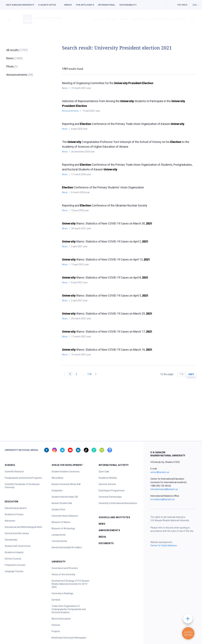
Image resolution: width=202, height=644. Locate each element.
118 (89, 374)
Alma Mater (58, 478)
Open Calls (104, 472)
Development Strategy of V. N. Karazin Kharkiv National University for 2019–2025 (70, 584)
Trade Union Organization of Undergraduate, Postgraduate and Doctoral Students (69, 609)
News (14, 58)
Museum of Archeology (63, 528)
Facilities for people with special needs (171, 5)
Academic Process (14, 514)
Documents (179, 19)
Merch (68, 5)
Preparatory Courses (15, 565)
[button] (9, 19)
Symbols (56, 600)
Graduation (57, 491)
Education (111, 19)
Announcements (20, 75)
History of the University (63, 574)
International (107, 5)
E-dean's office (47, 5)
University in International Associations (118, 503)
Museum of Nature (61, 522)
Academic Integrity (14, 552)
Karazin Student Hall (62, 503)
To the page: (173, 374)
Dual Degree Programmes (112, 491)
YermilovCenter (59, 541)
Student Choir (58, 509)
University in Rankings (62, 593)
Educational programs (16, 508)
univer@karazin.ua (160, 472)
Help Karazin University (20, 5)
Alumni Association (61, 619)
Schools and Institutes (114, 517)
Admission (10, 521)
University (137, 19)
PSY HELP (182, 5)
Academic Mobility (108, 478)
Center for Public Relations (164, 546)
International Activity (114, 465)
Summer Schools (107, 484)
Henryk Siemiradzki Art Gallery (67, 547)
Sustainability (128, 5)
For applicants (85, 5)
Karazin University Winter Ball (66, 484)
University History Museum (65, 516)
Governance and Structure (65, 568)
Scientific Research (14, 472)
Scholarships (11, 540)
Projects (56, 631)
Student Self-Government (18, 546)
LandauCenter (59, 535)
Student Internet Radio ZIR (65, 497)
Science (98, 19)
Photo (12, 66)
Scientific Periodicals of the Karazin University (22, 486)
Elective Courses (13, 559)
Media (102, 537)
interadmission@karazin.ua (164, 489)
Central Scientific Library (17, 533)
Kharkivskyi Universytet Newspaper (69, 638)
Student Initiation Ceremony (66, 472)
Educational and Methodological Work (23, 527)
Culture (124, 19)
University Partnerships (110, 497)
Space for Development (67, 465)
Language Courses (14, 571)
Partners (56, 625)
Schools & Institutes (158, 19)
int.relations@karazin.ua (162, 499)
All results (17, 50)
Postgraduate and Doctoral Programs (23, 478)
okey (191, 374)
